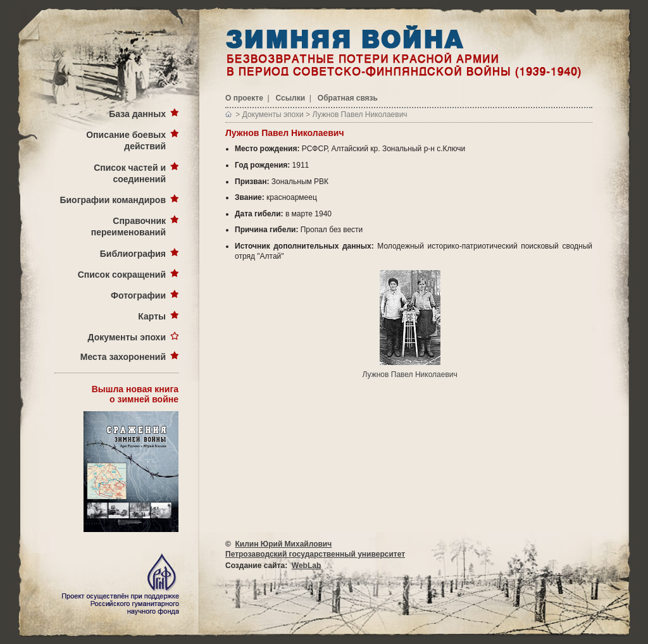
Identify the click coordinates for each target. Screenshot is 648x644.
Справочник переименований (128, 226)
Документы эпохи (127, 337)
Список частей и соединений (130, 173)
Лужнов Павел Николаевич (359, 115)
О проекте (244, 98)
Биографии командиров (113, 200)
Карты (152, 316)
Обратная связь (348, 98)
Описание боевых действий (126, 140)
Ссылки (290, 98)
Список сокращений (122, 275)
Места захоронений (123, 357)
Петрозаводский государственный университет (315, 554)
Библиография (133, 254)
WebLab (306, 566)
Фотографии (138, 295)
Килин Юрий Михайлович (284, 544)
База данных (137, 114)
